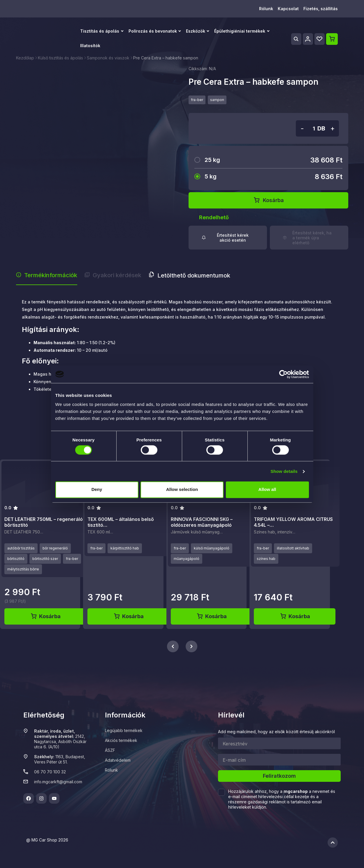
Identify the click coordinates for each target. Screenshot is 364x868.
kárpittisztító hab (125, 548)
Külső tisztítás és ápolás (60, 58)
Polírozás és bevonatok (153, 31)
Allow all (267, 490)
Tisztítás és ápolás (100, 31)
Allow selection (182, 490)
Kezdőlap (25, 58)
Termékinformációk (47, 275)
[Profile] (308, 39)
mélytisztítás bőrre (23, 569)
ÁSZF (110, 750)
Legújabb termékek (124, 730)
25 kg (212, 160)
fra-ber (197, 100)
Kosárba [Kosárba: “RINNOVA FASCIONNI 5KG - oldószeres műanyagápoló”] (211, 616)
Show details (284, 471)
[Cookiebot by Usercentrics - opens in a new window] (283, 374)
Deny (97, 490)
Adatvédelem (118, 760)
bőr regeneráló (55, 548)
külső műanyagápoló (212, 548)
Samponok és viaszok (108, 58)
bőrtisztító (16, 559)
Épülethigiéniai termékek (240, 31)
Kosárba (268, 200)
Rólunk (266, 9)
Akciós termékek (121, 740)
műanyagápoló (187, 559)
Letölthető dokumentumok (189, 275)
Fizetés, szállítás (321, 9)
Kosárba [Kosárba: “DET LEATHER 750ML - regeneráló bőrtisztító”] (45, 616)
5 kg (211, 176)
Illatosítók (90, 46)
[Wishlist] (320, 39)
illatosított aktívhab (293, 548)
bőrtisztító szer (45, 559)
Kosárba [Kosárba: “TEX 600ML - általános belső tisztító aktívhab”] (128, 616)
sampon (217, 100)
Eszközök (196, 31)
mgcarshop (296, 791)
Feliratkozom (279, 776)
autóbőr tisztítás (21, 548)
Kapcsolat (288, 9)
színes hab (266, 559)
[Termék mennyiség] (310, 129)
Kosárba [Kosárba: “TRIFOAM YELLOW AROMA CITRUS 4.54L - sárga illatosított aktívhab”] (295, 616)
